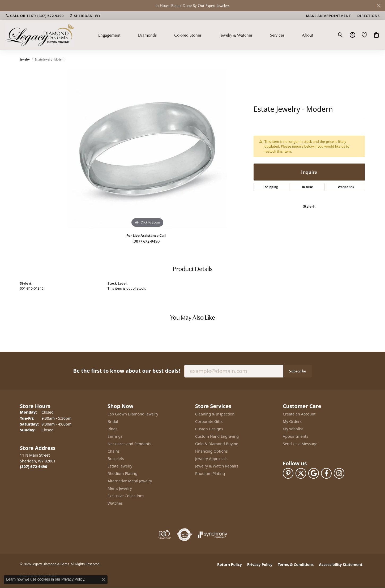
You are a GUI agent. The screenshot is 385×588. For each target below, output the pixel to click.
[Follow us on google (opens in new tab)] (314, 473)
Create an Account (299, 414)
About (308, 35)
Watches (115, 503)
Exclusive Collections (126, 496)
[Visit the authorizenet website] (185, 535)
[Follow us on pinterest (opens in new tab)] (288, 473)
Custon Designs (209, 429)
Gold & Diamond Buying (217, 444)
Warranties (346, 187)
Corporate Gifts (209, 421)
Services (277, 35)
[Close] (378, 6)
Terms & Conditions (296, 565)
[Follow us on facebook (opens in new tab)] (326, 473)
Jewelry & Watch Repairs (217, 466)
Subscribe (298, 371)
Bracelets (116, 459)
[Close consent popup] (103, 580)
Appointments (296, 436)
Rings (112, 429)
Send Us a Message (300, 444)
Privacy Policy (260, 565)
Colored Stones (188, 35)
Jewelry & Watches (236, 35)
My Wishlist (293, 429)
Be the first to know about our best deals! (127, 371)
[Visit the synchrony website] (213, 535)
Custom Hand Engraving (217, 436)
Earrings (115, 436)
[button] (341, 35)
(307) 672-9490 (146, 241)
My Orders (292, 421)
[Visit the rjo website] (164, 535)
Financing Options (211, 451)
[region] (147, 149)
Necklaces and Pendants (129, 444)
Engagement (109, 35)
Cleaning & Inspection (215, 414)
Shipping (271, 187)
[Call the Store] (34, 467)
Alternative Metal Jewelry (130, 481)
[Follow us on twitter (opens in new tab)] (301, 473)
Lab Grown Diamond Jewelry (133, 414)
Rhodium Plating (122, 473)
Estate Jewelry (120, 466)
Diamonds (147, 35)
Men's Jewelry (120, 488)
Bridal (113, 421)
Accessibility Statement (341, 565)
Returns (308, 187)
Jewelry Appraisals (211, 459)
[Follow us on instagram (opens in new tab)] (339, 473)
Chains (114, 451)
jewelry (25, 59)
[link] (35, 16)
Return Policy (230, 565)
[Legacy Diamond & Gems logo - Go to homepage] (40, 35)
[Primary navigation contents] (206, 35)
